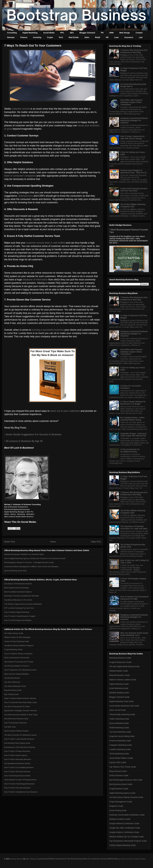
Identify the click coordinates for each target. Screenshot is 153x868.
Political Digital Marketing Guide (123, 845)
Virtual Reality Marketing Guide (122, 714)
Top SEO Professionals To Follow (17, 707)
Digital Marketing (30, 33)
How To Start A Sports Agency (16, 755)
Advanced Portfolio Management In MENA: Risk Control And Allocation (31, 567)
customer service (21, 109)
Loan (116, 37)
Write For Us (88, 859)
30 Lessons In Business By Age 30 (24, 441)
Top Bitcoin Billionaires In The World (18, 600)
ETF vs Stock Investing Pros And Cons (19, 608)
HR (107, 37)
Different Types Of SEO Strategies (17, 637)
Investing (37, 37)
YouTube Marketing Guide (120, 732)
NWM (51, 859)
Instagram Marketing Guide (121, 745)
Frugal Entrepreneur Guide (120, 662)
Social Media (49, 33)
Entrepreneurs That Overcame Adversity (20, 747)
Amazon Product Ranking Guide (17, 641)
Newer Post (10, 542)
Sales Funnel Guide (118, 710)
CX (55, 859)
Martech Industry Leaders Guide (123, 680)
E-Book (72, 859)
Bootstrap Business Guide (120, 658)
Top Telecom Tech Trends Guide (123, 767)
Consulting (12, 33)
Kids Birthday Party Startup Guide (17, 743)
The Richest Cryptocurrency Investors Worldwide (23, 604)
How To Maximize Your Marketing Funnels (20, 670)
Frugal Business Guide (119, 789)
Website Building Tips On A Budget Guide (126, 837)
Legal (39, 859)
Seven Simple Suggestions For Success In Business (34, 434)
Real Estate (74, 37)
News (45, 859)
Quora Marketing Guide (119, 723)
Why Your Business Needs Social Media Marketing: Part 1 (134, 634)
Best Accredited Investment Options (18, 592)
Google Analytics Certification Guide (124, 832)
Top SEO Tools (10, 727)
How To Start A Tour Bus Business (17, 788)
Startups (11, 37)
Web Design (125, 33)
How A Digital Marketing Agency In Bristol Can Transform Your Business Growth (35, 558)
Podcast (61, 859)
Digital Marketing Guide (119, 684)
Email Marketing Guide (119, 688)
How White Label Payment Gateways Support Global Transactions (131, 102)
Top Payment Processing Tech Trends (19, 662)
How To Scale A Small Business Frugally (20, 616)
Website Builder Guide (119, 671)
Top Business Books (12, 678)
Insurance (129, 37)
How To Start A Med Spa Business (17, 772)
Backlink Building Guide (119, 693)
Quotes (79, 859)
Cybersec (123, 859)
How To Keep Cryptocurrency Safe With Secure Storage (133, 137)
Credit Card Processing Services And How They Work (134, 190)
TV (67, 859)
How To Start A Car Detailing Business (19, 767)
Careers (130, 859)
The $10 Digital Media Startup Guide (124, 666)
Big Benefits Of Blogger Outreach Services (21, 711)
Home (53, 542)
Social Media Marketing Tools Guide (124, 706)
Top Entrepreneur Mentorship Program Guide (128, 841)
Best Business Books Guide (121, 784)
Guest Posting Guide (118, 810)
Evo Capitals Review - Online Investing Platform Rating (132, 419)
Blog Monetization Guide (120, 675)
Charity (137, 859)
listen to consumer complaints (20, 176)
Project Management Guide (121, 802)
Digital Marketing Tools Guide (121, 701)
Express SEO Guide (118, 762)
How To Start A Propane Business (17, 751)
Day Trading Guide (11, 694)
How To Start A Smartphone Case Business (21, 792)
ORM (111, 33)
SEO (72, 33)
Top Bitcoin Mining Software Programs (19, 646)
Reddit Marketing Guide (119, 728)
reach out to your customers (65, 411)
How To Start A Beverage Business (18, 759)
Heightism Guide (116, 806)
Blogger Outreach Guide (119, 697)
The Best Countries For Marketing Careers (21, 735)
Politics (116, 859)
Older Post (96, 542)
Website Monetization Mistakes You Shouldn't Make (24, 554)
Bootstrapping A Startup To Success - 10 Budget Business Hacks (29, 562)
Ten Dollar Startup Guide (14, 633)
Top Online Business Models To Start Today (21, 715)
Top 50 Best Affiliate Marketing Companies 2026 (133, 205)
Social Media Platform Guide (121, 758)
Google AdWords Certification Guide (124, 823)
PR (102, 33)
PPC (62, 33)
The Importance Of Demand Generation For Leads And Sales (134, 527)
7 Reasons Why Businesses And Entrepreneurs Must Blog (134, 51)
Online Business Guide (119, 775)
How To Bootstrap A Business (16, 723)
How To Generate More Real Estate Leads (20, 702)
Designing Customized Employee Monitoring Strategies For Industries (134, 120)
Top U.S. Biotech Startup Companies (18, 654)
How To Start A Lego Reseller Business (19, 739)
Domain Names (100, 859)
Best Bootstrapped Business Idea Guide (126, 780)
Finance (24, 37)
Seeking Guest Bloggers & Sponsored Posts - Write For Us (134, 171)
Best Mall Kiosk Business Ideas (16, 719)
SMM (110, 859)
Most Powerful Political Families (16, 731)
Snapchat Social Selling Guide (122, 736)
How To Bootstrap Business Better (17, 776)
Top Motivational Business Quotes (17, 763)
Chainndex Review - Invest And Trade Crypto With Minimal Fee (133, 435)
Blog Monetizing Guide (13, 690)
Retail (98, 37)
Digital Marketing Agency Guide (122, 793)
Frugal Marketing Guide (13, 650)
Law (141, 37)
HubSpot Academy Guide (120, 819)
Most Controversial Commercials (17, 658)
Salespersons (26, 196)
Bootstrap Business (16, 859)
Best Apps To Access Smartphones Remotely (22, 596)
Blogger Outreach (87, 33)
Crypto (50, 37)
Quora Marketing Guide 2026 (15, 571)
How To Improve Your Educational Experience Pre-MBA (134, 598)
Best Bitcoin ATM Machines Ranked (18, 584)
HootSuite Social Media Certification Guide (127, 815)
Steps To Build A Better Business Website (20, 698)
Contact (139, 33)
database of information (35, 280)
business (85, 320)
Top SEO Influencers (12, 682)
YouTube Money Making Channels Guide (126, 797)
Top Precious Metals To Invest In (17, 666)
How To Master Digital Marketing (17, 612)
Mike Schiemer (31, 859)
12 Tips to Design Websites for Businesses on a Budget (133, 403)
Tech (61, 37)
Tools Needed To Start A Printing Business (20, 780)
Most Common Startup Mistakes (17, 674)
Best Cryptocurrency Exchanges (17, 588)
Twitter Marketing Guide (119, 719)
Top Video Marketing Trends (15, 686)
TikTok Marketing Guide (119, 754)
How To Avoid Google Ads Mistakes (18, 620)
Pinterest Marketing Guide (120, 741)
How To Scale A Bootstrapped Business (19, 784)
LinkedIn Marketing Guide (120, 749)
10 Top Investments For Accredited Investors (130, 450)
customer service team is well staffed (46, 243)
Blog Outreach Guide (118, 771)
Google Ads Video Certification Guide (125, 828)
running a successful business (48, 330)
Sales (87, 37)
